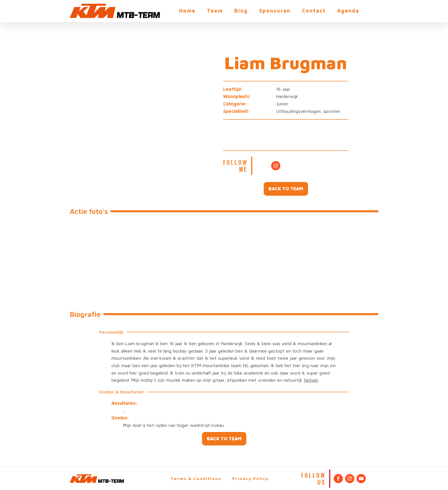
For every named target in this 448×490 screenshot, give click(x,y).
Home (187, 11)
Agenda (348, 11)
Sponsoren (275, 11)
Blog (241, 11)
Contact (314, 11)
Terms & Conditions (196, 478)
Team (215, 11)
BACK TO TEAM (286, 189)
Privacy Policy (250, 478)
